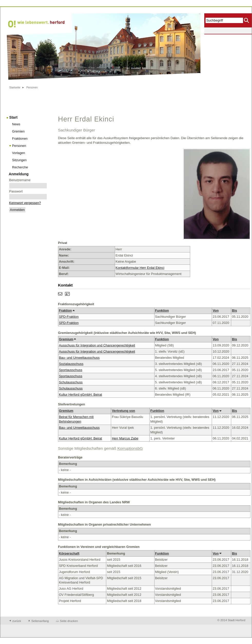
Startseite (15, 88)
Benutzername (20, 180)
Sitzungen (19, 160)
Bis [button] (235, 310)
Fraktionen (20, 139)
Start (13, 117)
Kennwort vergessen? (25, 203)
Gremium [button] (67, 339)
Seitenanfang (40, 621)
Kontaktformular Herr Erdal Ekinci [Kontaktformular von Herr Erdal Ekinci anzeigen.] (140, 268)
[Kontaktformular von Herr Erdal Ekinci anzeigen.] (60, 294)
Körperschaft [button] (69, 553)
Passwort (16, 191)
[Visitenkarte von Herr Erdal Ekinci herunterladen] (67, 294)
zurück (17, 621)
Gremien (18, 131)
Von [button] (216, 310)
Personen (32, 88)
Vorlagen (19, 153)
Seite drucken (69, 621)
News (16, 124)
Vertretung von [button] (123, 411)
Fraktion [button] (67, 310)
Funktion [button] (162, 310)
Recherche (20, 167)
